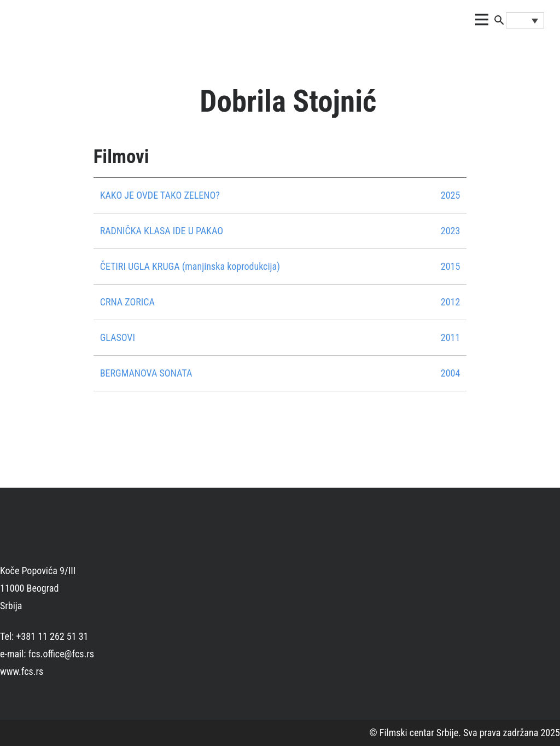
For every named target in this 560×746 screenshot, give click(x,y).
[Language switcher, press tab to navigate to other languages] (525, 20)
